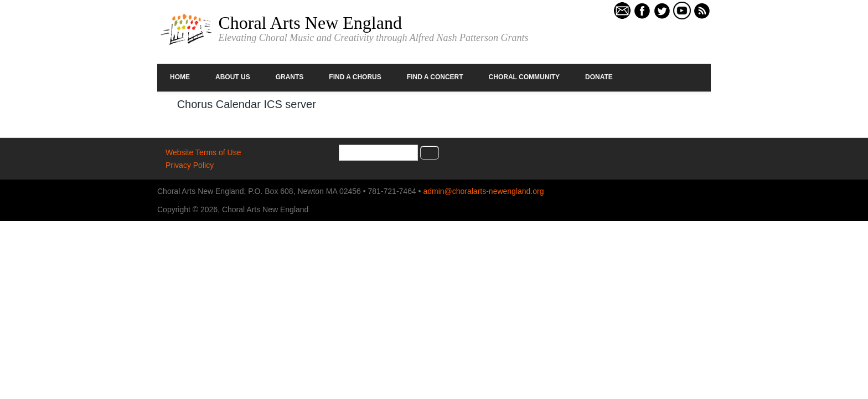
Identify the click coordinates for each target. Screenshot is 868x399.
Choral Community (524, 77)
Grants (290, 77)
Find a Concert (435, 77)
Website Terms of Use (203, 152)
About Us (233, 77)
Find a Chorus (355, 77)
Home (180, 77)
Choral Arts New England (310, 23)
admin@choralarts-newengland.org (483, 191)
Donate (599, 77)
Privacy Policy (190, 165)
